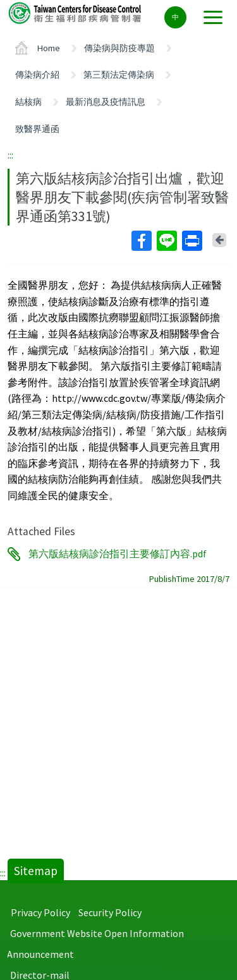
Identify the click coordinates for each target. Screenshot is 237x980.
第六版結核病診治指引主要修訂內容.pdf (118, 554)
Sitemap (36, 871)
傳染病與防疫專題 (119, 48)
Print (191, 241)
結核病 (28, 102)
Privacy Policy (40, 912)
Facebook (141, 241)
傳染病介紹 (37, 75)
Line (166, 241)
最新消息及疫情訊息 (106, 102)
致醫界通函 (37, 129)
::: (10, 155)
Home (49, 48)
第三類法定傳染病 (119, 75)
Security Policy (110, 912)
